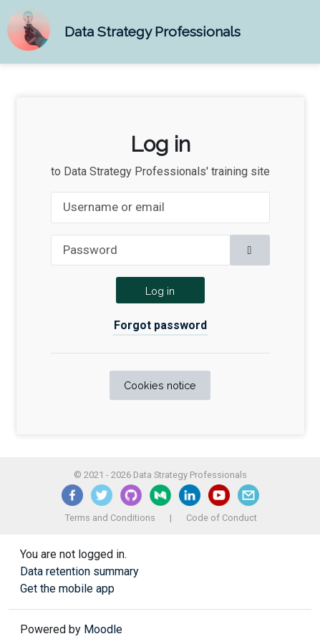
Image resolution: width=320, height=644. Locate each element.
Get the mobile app (67, 589)
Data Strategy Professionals (152, 31)
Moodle (103, 629)
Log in (160, 291)
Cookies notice (160, 385)
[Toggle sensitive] (250, 250)
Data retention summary (79, 571)
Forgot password (160, 325)
